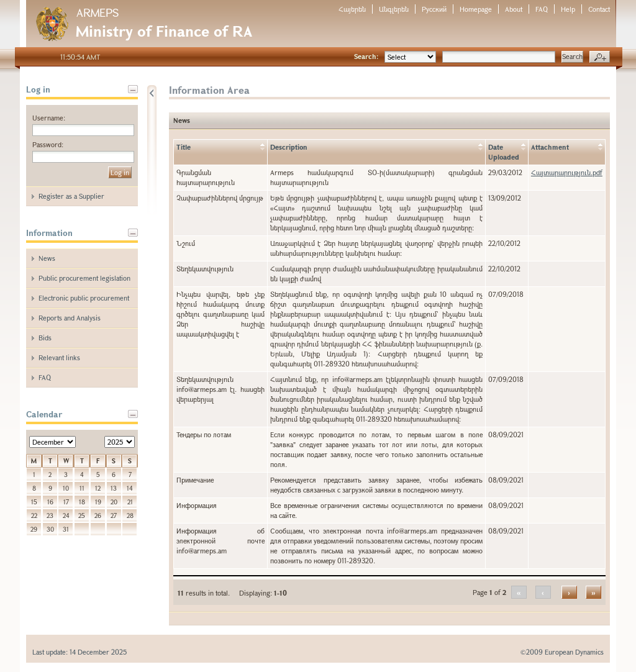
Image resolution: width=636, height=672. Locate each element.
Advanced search (600, 57)
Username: (49, 118)
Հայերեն (352, 9)
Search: (366, 56)
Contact (599, 9)
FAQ (542, 9)
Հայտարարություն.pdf (567, 172)
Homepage (476, 9)
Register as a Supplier (71, 196)
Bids (45, 338)
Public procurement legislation (84, 278)
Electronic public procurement (84, 298)
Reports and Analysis (70, 318)
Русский (434, 9)
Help (568, 9)
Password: (48, 144)
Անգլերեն (394, 9)
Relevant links (59, 357)
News (47, 258)
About (514, 9)
